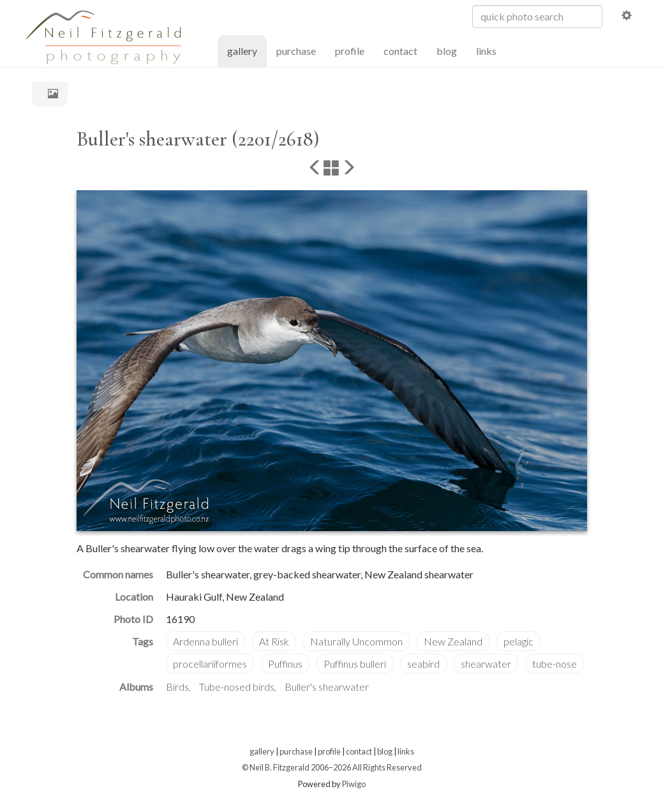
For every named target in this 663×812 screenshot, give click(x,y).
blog (447, 51)
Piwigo (354, 784)
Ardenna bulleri (205, 641)
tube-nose (555, 664)
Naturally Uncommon (356, 641)
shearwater (486, 664)
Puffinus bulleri (355, 664)
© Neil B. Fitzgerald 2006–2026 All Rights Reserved (332, 767)
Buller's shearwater (327, 687)
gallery (247, 50)
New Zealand (453, 641)
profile (350, 51)
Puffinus (285, 664)
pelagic (518, 641)
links (486, 51)
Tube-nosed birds (237, 687)
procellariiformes (210, 664)
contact (400, 51)
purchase (296, 51)
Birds (177, 687)
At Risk (274, 641)
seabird (423, 664)
